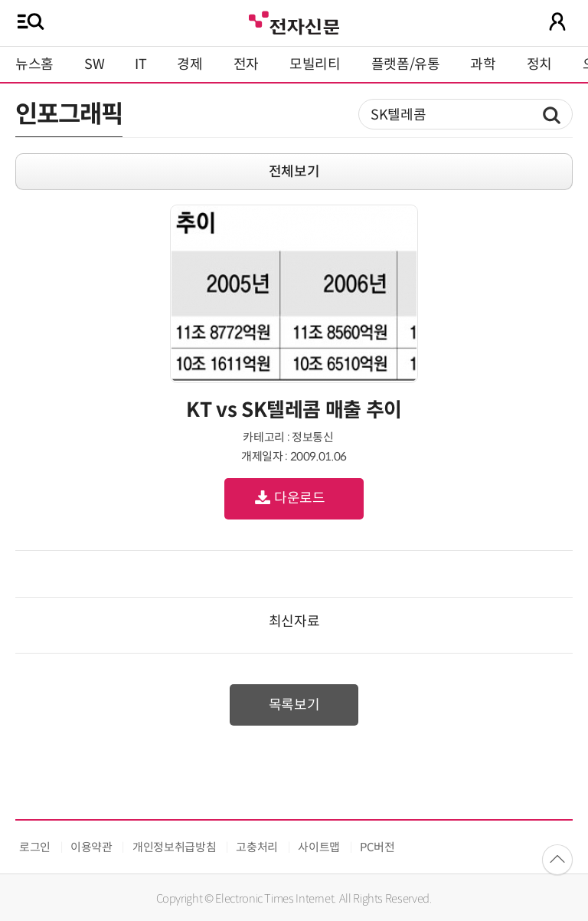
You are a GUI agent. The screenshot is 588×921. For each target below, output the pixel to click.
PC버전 (377, 847)
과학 (483, 64)
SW (94, 64)
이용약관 (91, 847)
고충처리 (257, 847)
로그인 (35, 847)
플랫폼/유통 (406, 64)
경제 (189, 64)
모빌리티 (315, 64)
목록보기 (294, 705)
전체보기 (294, 172)
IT (140, 64)
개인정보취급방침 (174, 847)
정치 (539, 64)
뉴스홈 (34, 64)
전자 (246, 64)
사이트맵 (319, 847)
